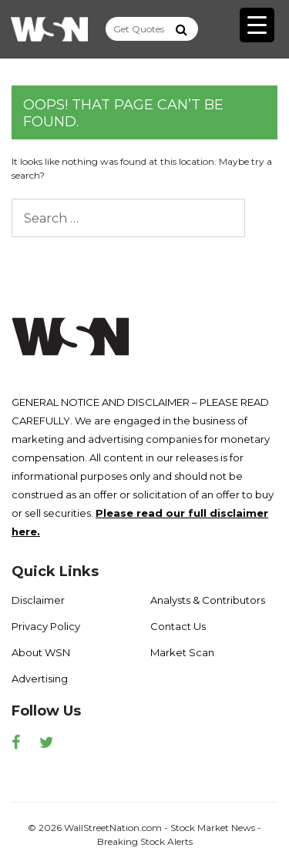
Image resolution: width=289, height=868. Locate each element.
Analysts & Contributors (208, 600)
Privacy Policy (46, 626)
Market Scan (182, 652)
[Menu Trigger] (257, 25)
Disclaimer (38, 600)
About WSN (41, 652)
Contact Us (178, 626)
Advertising (40, 679)
